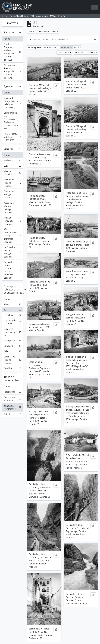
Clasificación (51, 47)
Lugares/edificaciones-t (12, 322)
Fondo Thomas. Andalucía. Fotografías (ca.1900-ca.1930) (12, 52)
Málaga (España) (12, 173)
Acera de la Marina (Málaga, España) (12, 208)
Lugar (12, 166)
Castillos (12, 369)
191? (12, 310)
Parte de (9, 32)
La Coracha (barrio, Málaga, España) (12, 252)
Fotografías (12, 392)
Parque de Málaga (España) (12, 183)
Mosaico (66, 47)
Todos (7, 39)
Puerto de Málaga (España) (12, 194)
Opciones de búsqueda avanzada (49, 39)
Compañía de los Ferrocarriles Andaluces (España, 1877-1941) (12, 121)
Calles (12, 352)
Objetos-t (12, 347)
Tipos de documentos (11, 378)
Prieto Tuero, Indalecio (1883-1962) (12, 137)
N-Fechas (12, 316)
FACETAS (12, 23)
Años (12, 305)
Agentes (9, 86)
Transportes (12, 341)
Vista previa (34, 47)
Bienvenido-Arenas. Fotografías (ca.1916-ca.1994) (12, 71)
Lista (77, 47)
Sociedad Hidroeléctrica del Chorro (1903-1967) (12, 103)
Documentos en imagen (12, 399)
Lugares (9, 149)
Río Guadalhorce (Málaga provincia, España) (12, 236)
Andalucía (12, 161)
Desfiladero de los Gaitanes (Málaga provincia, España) (12, 270)
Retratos (12, 415)
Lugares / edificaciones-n (12, 332)
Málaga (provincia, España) (12, 221)
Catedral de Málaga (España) (12, 360)
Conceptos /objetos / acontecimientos (14, 289)
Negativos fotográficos (12, 407)
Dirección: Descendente (85, 53)
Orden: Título (64, 53)
